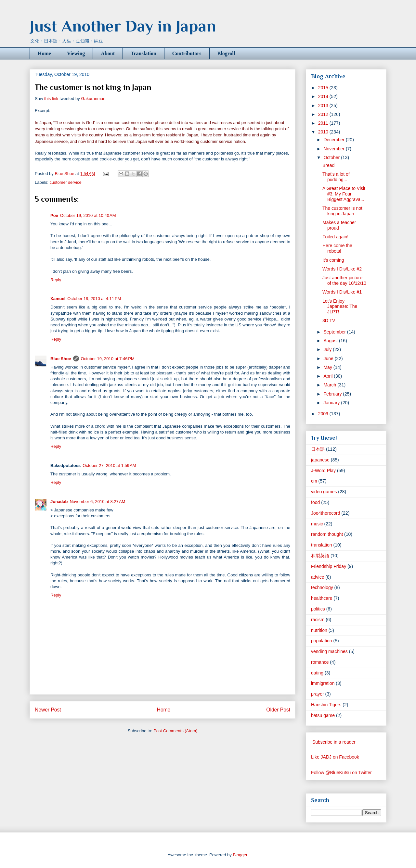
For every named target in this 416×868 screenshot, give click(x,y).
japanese (320, 460)
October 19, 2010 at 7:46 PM (108, 359)
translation (322, 545)
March (330, 385)
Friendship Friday (329, 566)
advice (318, 577)
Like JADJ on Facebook (335, 757)
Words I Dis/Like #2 (342, 269)
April (329, 376)
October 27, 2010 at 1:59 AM (109, 465)
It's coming (333, 260)
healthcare (322, 598)
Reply (56, 280)
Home (44, 53)
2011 (324, 123)
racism (318, 620)
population (322, 641)
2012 (324, 114)
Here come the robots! (337, 248)
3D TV (329, 321)
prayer (318, 694)
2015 (324, 88)
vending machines (329, 651)
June (329, 359)
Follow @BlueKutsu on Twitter (341, 773)
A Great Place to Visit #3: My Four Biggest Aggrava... (344, 194)
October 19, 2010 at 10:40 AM (88, 215)
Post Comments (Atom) (175, 731)
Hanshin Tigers (326, 705)
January (332, 403)
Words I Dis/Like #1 (342, 292)
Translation (143, 53)
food (315, 502)
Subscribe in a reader (334, 742)
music (317, 524)
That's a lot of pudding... (336, 177)
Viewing (76, 53)
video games (324, 492)
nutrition (319, 630)
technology (322, 587)
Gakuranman (93, 99)
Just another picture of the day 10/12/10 (344, 280)
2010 (324, 132)
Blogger (240, 855)
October (332, 157)
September (335, 332)
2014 (324, 96)
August (331, 341)
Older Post (278, 710)
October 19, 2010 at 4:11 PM (94, 299)
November (334, 149)
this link (51, 99)
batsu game (323, 715)
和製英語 (320, 556)
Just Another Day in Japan (123, 26)
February (333, 394)
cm (314, 481)
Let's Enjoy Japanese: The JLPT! (340, 307)
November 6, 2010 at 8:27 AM (97, 502)
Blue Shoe (61, 359)
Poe (54, 215)
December (334, 140)
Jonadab (59, 502)
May (328, 367)
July (328, 349)
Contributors (187, 53)
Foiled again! (335, 237)
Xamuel (58, 299)
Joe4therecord (326, 513)
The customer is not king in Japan (342, 211)
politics (318, 609)
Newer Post (48, 710)
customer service (66, 182)
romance (320, 662)
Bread (328, 165)
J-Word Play (323, 471)
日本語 (318, 449)
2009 (324, 414)
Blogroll (226, 53)
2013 (324, 106)
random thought (327, 534)
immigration (323, 683)
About (108, 53)
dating (317, 673)
